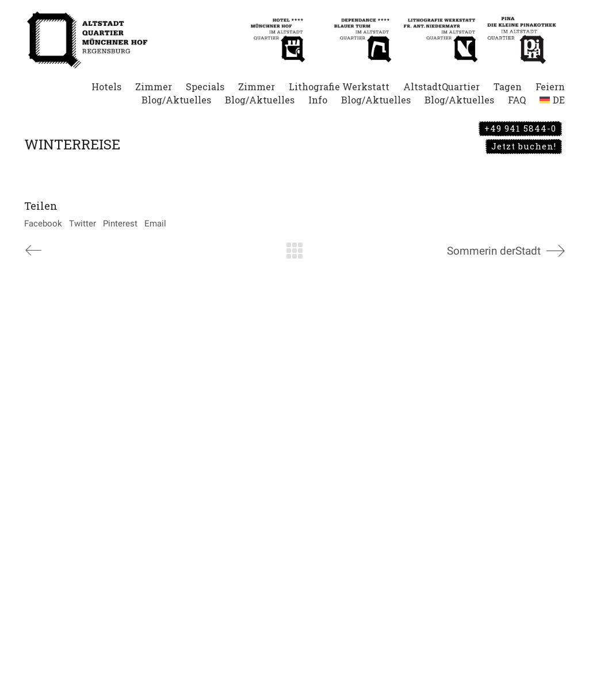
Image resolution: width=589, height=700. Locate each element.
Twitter (83, 224)
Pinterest (120, 224)
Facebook (43, 224)
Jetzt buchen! (524, 146)
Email (155, 224)
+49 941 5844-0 (520, 128)
